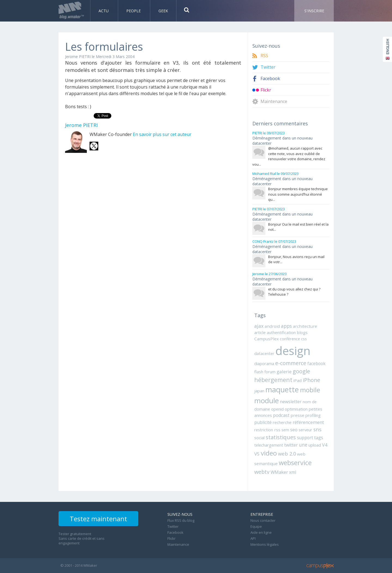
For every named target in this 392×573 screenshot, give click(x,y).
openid (277, 409)
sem (285, 430)
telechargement (269, 445)
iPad (298, 380)
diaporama (264, 363)
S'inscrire (314, 11)
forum (270, 372)
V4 (325, 445)
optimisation (296, 409)
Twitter (268, 67)
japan (259, 391)
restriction (264, 430)
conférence (290, 339)
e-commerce (291, 363)
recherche (282, 422)
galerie (284, 372)
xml (293, 472)
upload (315, 445)
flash (259, 372)
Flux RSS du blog (181, 520)
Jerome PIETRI (78, 57)
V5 (257, 454)
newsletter (291, 402)
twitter (291, 445)
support (305, 438)
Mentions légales (265, 544)
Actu (104, 11)
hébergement (273, 380)
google (301, 371)
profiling (313, 415)
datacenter (264, 353)
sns (317, 429)
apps (286, 326)
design (293, 351)
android (272, 326)
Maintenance (274, 101)
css (304, 339)
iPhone (311, 380)
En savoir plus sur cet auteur (162, 134)
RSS (264, 56)
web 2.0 (287, 454)
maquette (282, 389)
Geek (163, 11)
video (269, 453)
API (253, 538)
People (134, 11)
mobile (310, 390)
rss (277, 430)
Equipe (256, 526)
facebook (316, 363)
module (267, 401)
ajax (259, 326)
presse (297, 415)
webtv (262, 472)
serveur (305, 430)
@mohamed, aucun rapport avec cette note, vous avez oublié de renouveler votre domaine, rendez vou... (289, 156)
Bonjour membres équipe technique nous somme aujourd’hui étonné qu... (298, 194)
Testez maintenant (98, 519)
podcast (281, 415)
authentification (281, 332)
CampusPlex (267, 339)
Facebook (270, 79)
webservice (295, 463)
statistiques (281, 437)
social (259, 438)
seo (294, 430)
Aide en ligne (261, 532)
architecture (305, 326)
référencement (308, 422)
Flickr (266, 90)
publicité (263, 422)
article (260, 332)
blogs (302, 332)
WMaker (279, 472)
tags (319, 438)
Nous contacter (263, 520)
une (303, 445)
